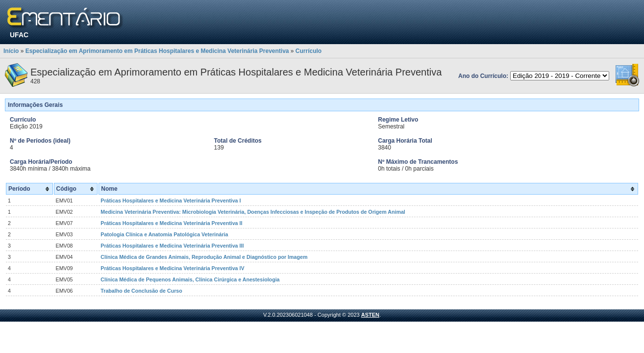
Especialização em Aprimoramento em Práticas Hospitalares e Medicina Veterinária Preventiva (157, 51)
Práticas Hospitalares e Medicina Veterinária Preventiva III (172, 246)
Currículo (309, 51)
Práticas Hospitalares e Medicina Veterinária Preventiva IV (172, 268)
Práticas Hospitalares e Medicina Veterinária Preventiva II (171, 223)
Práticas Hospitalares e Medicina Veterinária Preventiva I (171, 201)
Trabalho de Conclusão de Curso (141, 291)
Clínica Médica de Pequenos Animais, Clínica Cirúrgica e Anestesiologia (190, 279)
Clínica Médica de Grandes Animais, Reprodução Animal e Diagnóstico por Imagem (204, 257)
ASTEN (370, 315)
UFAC (19, 35)
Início (11, 51)
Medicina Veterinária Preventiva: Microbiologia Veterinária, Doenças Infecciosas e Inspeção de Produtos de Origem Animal (253, 212)
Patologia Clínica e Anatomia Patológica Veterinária (164, 234)
